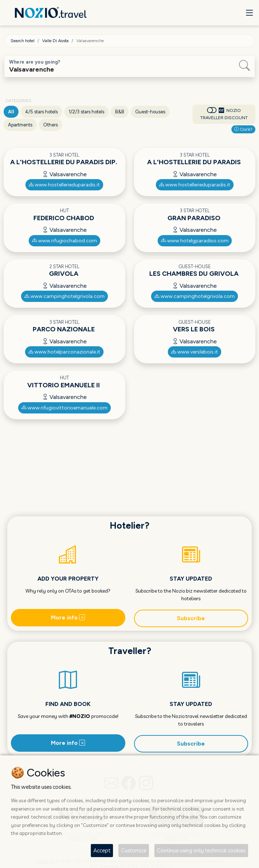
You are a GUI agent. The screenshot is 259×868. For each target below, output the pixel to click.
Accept (102, 850)
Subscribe (191, 618)
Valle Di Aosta (55, 41)
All (11, 112)
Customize (134, 850)
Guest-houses (150, 112)
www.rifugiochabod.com (64, 241)
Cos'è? (243, 129)
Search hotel (23, 41)
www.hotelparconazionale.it (64, 352)
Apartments (20, 125)
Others (50, 125)
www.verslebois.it (195, 352)
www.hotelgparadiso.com (195, 241)
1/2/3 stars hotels (86, 112)
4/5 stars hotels (41, 112)
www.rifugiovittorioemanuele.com (64, 408)
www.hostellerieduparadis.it (64, 185)
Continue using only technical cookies (201, 850)
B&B (120, 112)
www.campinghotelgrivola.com (64, 296)
